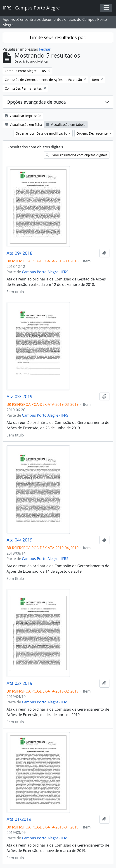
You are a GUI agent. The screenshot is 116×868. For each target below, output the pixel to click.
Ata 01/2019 (19, 819)
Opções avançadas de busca (36, 102)
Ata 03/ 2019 (19, 397)
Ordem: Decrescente (92, 133)
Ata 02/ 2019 (19, 683)
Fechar (45, 49)
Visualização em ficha (23, 125)
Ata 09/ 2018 (19, 253)
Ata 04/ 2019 (19, 540)
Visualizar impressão (23, 116)
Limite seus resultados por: (58, 37)
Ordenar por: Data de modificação (42, 133)
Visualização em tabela (66, 125)
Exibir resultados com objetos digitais (77, 155)
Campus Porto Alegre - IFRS (45, 272)
